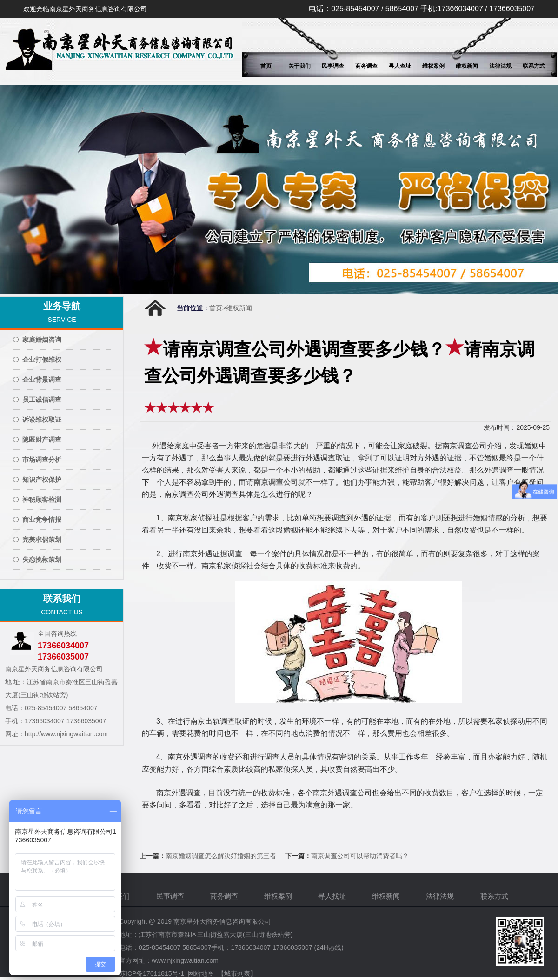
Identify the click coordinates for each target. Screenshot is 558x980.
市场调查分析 (42, 460)
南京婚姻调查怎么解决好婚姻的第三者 (221, 856)
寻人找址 (333, 896)
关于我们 (299, 66)
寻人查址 (400, 66)
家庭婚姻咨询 (42, 340)
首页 (266, 66)
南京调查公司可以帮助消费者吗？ (360, 856)
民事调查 (333, 66)
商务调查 (366, 66)
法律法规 (500, 66)
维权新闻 (467, 66)
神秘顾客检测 (42, 500)
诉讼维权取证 (42, 420)
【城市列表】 (237, 973)
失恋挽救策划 (42, 560)
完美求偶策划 (42, 540)
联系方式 (534, 66)
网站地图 (201, 973)
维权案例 (433, 66)
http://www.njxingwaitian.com (66, 734)
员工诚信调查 (42, 400)
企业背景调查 (42, 380)
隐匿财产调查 (42, 440)
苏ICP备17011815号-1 (152, 973)
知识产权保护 (42, 480)
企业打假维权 (42, 360)
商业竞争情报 (42, 520)
